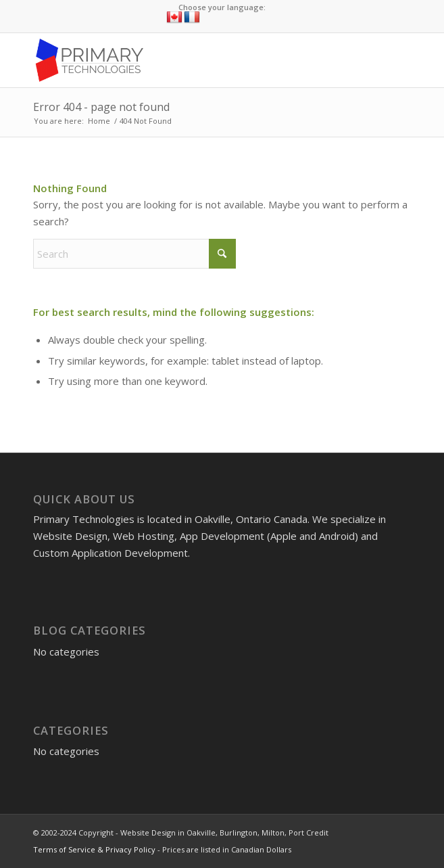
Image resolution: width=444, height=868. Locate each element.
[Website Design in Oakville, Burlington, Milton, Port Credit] (184, 60)
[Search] (134, 254)
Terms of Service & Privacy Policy (94, 849)
